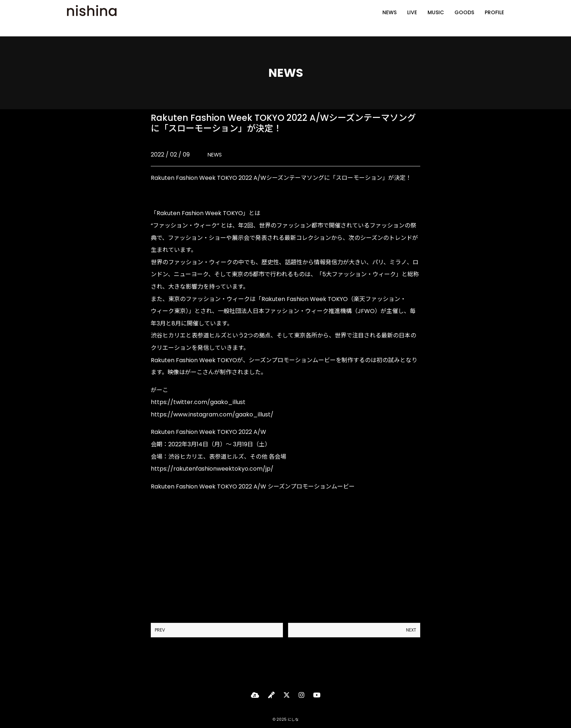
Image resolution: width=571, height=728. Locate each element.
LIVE (412, 18)
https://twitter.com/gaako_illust (198, 402)
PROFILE (494, 18)
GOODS (464, 18)
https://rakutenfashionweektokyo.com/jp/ (212, 469)
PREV (160, 630)
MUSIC (436, 18)
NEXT (411, 630)
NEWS (389, 18)
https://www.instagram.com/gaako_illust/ (212, 414)
